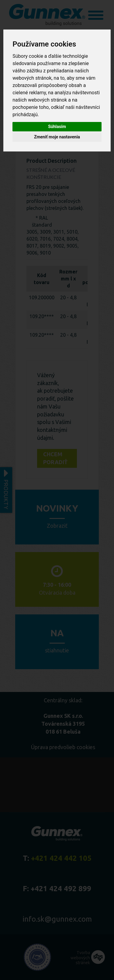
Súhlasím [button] (57, 127)
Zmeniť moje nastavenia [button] (57, 137)
